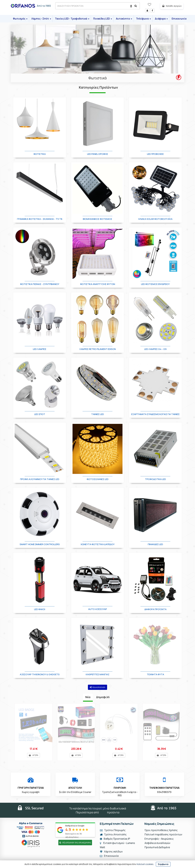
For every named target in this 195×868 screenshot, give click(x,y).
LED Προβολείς (155, 154)
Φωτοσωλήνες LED (98, 479)
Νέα (88, 697)
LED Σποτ (40, 414)
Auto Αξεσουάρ (98, 609)
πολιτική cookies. (145, 864)
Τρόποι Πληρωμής (113, 830)
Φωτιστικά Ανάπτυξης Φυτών (98, 284)
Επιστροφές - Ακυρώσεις (159, 839)
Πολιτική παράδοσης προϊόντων (163, 835)
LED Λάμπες (40, 349)
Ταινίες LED (98, 414)
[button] (24, 54)
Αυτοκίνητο (124, 19)
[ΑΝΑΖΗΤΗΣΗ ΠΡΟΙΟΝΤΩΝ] (98, 6)
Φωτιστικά (97, 78)
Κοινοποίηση (97, 687)
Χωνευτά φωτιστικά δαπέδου (98, 544)
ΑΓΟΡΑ (34, 755)
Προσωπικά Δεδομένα (157, 847)
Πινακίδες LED (103, 19)
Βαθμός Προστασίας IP (115, 839)
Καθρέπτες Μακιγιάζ (98, 674)
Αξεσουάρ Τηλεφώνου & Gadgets (40, 674)
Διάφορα (161, 19)
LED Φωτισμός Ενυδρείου (155, 284)
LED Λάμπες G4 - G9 (155, 349)
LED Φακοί (40, 609)
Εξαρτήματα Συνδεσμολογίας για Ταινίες (155, 414)
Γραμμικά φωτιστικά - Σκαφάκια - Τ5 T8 (40, 219)
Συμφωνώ (163, 864)
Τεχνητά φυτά (155, 674)
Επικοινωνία (179, 19)
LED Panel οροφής (98, 154)
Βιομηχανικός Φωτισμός (97, 219)
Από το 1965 (44, 6)
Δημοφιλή (103, 697)
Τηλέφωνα (143, 19)
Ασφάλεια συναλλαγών (157, 843)
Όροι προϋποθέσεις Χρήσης (161, 830)
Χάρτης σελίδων (111, 852)
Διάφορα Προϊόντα (155, 609)
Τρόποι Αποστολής (113, 835)
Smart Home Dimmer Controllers (40, 544)
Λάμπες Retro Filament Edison (98, 349)
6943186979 (164, 792)
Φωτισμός (20, 19)
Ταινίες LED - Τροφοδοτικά (72, 19)
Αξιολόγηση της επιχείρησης (75, 843)
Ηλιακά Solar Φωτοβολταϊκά (155, 219)
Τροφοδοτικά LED (155, 479)
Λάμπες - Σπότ (41, 19)
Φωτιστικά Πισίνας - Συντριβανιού (40, 284)
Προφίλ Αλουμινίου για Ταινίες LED (40, 479)
